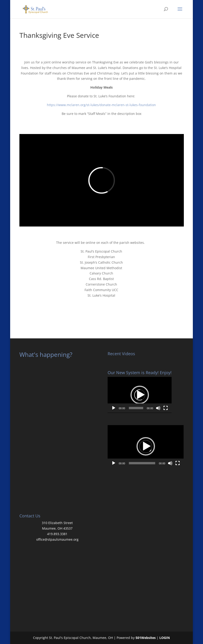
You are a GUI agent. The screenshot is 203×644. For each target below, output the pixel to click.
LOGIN (165, 638)
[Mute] (158, 408)
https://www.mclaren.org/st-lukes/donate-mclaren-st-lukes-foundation (101, 105)
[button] (140, 395)
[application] (140, 395)
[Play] (114, 408)
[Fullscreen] (166, 408)
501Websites (146, 638)
